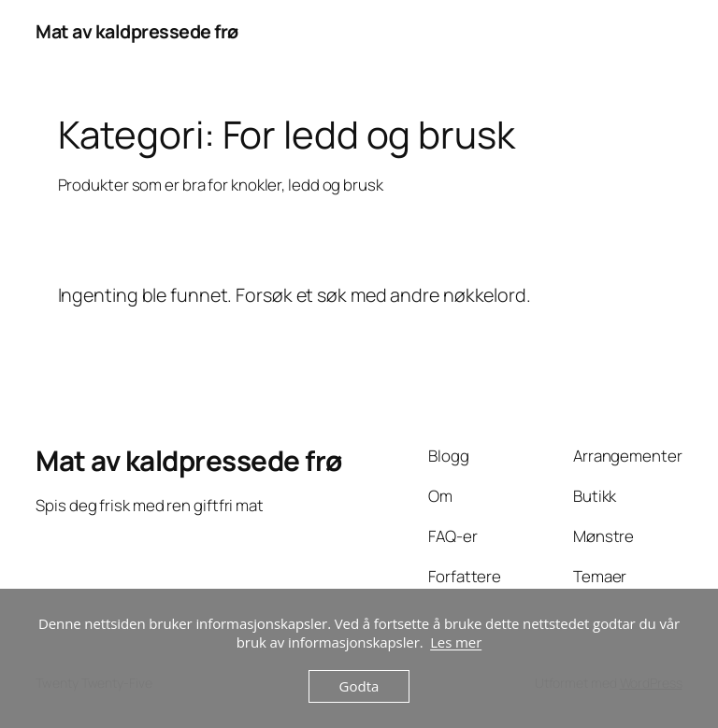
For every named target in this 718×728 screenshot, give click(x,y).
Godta (359, 686)
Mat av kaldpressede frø (137, 31)
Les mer (456, 642)
